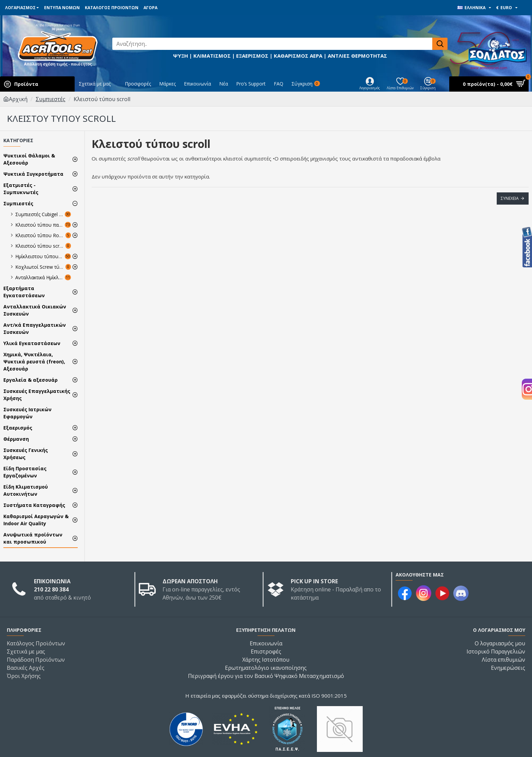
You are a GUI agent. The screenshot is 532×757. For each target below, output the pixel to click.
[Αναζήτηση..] (272, 44)
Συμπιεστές (51, 99)
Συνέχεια (510, 198)
